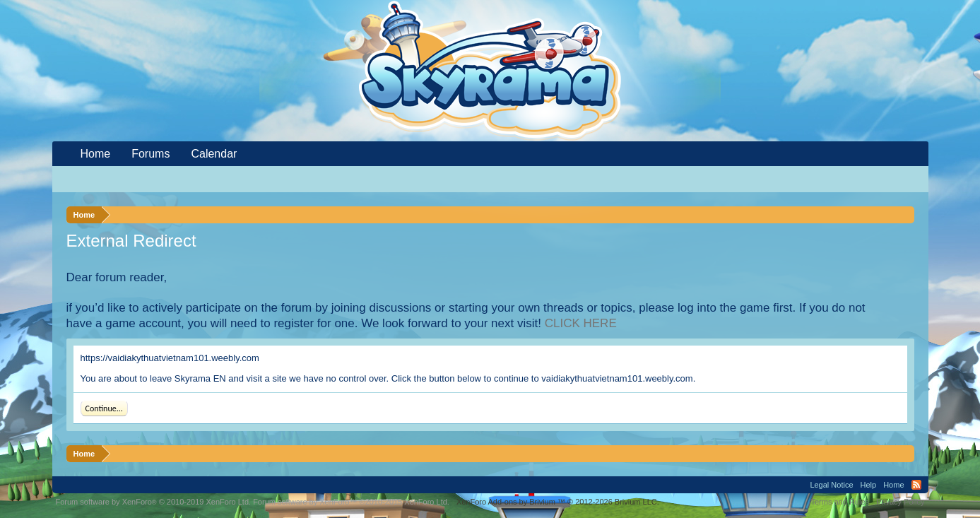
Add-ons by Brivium (558, 502)
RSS (916, 485)
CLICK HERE (581, 323)
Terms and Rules (840, 502)
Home (96, 154)
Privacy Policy (900, 502)
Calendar (214, 154)
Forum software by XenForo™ (351, 502)
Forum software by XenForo (154, 502)
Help (869, 485)
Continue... (104, 408)
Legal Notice (831, 485)
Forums (150, 154)
